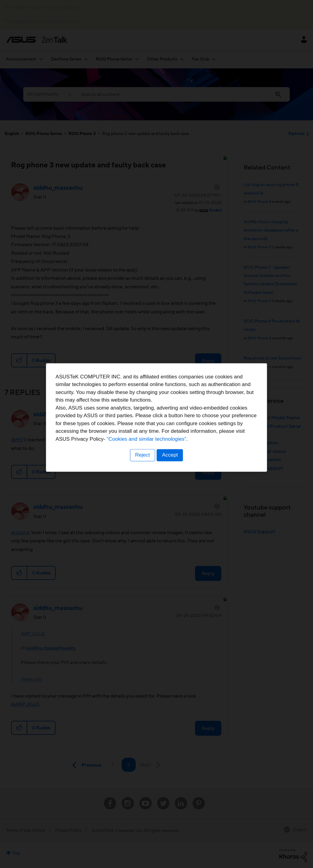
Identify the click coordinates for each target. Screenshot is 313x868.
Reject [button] (142, 472)
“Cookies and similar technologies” (175, 456)
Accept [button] (170, 472)
